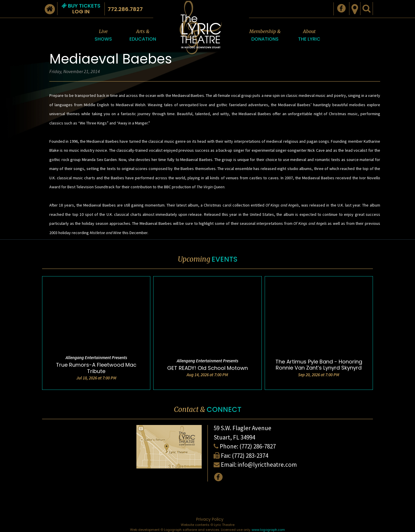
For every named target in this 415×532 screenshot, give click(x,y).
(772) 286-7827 (258, 446)
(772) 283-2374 (250, 456)
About (309, 36)
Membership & (265, 36)
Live (103, 36)
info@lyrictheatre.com (267, 465)
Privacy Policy (210, 519)
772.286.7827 (125, 9)
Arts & (143, 36)
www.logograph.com (268, 530)
